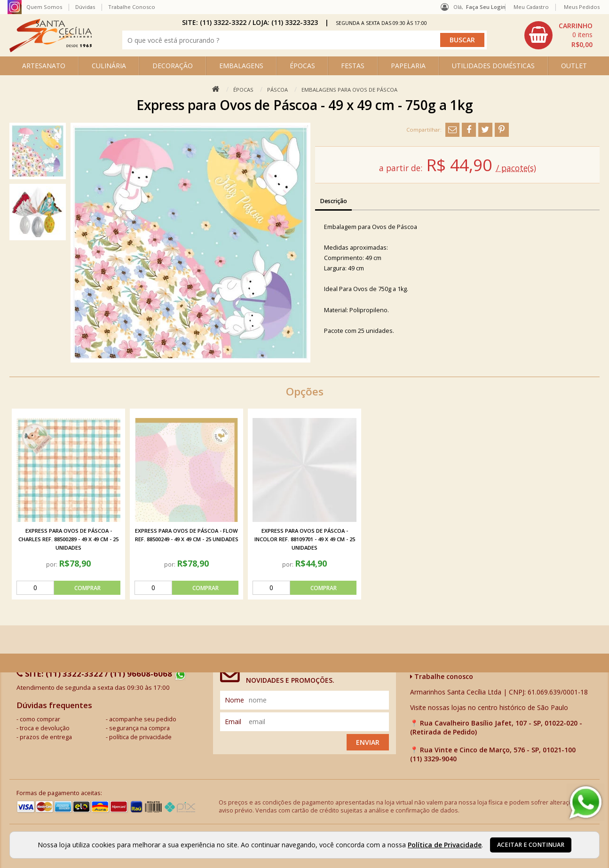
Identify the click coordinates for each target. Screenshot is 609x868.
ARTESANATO (44, 66)
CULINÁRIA (109, 66)
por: (52, 564)
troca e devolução (45, 728)
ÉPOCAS (302, 66)
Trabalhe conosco (442, 676)
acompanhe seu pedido (143, 719)
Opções (305, 391)
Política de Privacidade (445, 845)
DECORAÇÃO (173, 66)
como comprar (40, 719)
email (233, 722)
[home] (51, 50)
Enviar (368, 742)
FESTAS (353, 66)
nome (234, 700)
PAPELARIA (408, 66)
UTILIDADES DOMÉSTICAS (493, 66)
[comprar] (68, 588)
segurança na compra (139, 728)
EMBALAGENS (241, 66)
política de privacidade (140, 737)
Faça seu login (486, 7)
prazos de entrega (46, 737)
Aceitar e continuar (531, 845)
